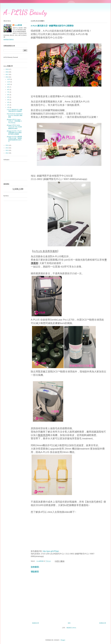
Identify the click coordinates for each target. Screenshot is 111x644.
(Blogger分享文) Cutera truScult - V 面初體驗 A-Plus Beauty (14, 121)
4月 (8, 100)
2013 (7, 150)
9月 (8, 87)
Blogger (63, 640)
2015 (7, 145)
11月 (9, 82)
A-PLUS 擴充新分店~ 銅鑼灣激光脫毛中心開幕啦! (14, 110)
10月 (9, 84)
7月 (8, 92)
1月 (8, 107)
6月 (8, 95)
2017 (7, 74)
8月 (8, 90)
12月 (9, 79)
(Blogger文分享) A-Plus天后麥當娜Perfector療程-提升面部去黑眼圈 (14, 133)
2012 (7, 153)
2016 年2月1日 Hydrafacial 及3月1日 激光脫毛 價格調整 (15, 115)
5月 (8, 97)
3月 (8, 102)
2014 (7, 148)
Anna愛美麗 (18, 25)
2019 (7, 69)
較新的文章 (36, 623)
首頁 (69, 623)
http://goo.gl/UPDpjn (51, 551)
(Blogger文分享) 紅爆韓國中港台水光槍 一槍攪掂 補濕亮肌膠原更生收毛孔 (14, 139)
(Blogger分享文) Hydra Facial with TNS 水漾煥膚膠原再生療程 (14, 127)
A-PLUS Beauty (25, 12)
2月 (8, 105)
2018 (7, 72)
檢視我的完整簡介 (9, 40)
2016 (7, 77)
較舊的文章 (103, 623)
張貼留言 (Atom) (71, 628)
